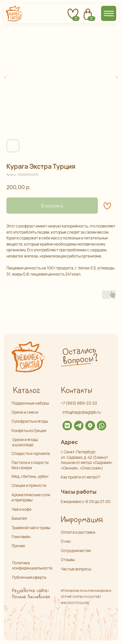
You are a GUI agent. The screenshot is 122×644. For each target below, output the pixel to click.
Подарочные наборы (30, 403)
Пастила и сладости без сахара (30, 465)
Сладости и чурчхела (31, 453)
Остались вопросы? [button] (80, 355)
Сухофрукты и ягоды (30, 421)
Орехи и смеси (25, 412)
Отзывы (68, 560)
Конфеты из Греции (29, 431)
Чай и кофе (22, 509)
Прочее (18, 546)
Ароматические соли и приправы (31, 498)
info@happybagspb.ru (82, 412)
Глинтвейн (21, 537)
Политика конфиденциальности (32, 566)
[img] (67, 426)
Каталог (26, 391)
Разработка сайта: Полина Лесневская (31, 594)
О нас (66, 541)
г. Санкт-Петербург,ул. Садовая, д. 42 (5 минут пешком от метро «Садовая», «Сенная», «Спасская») (87, 460)
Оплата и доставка (78, 532)
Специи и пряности (29, 485)
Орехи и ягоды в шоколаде (25, 442)
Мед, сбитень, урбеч (30, 476)
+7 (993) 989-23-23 (79, 403)
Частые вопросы (76, 569)
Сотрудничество (76, 551)
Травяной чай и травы (31, 528)
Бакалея (19, 518)
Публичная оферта (29, 577)
